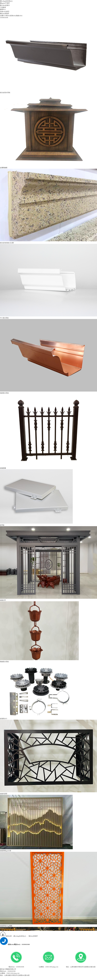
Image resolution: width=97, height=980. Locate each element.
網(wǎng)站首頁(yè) (20, 936)
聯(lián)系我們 (33, 936)
